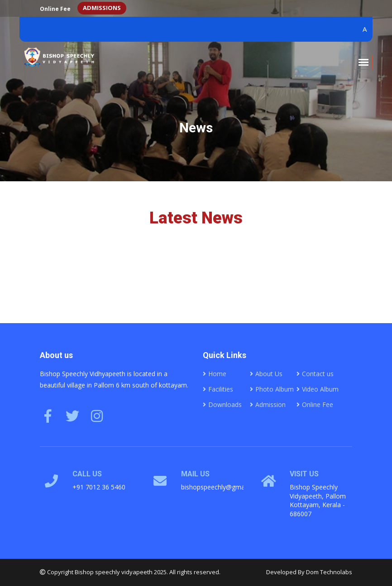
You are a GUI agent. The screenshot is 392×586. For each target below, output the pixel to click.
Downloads (222, 404)
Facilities (218, 389)
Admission (268, 404)
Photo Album (272, 389)
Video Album (318, 389)
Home (215, 374)
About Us (266, 374)
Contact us (315, 374)
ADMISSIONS (102, 8)
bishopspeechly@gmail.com (222, 487)
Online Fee (55, 9)
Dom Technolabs (329, 572)
